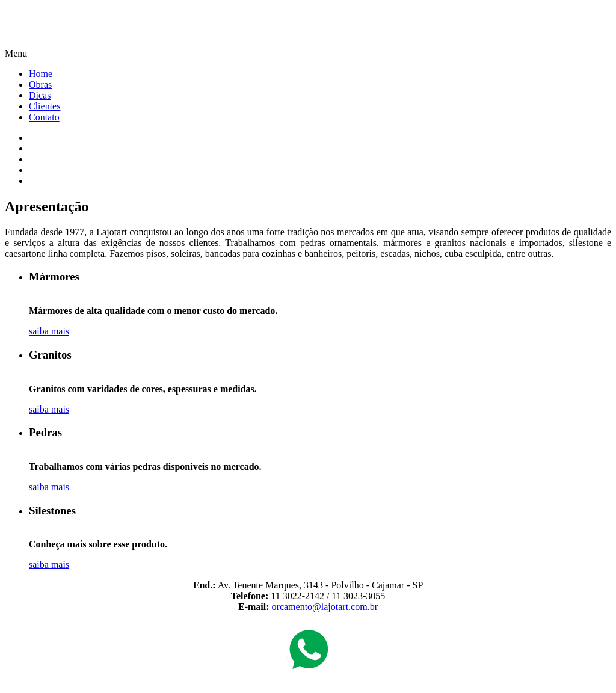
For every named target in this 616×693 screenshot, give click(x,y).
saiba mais (49, 331)
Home (41, 74)
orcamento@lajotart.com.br (325, 607)
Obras (40, 85)
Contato (44, 117)
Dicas (40, 95)
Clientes (45, 106)
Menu (16, 53)
